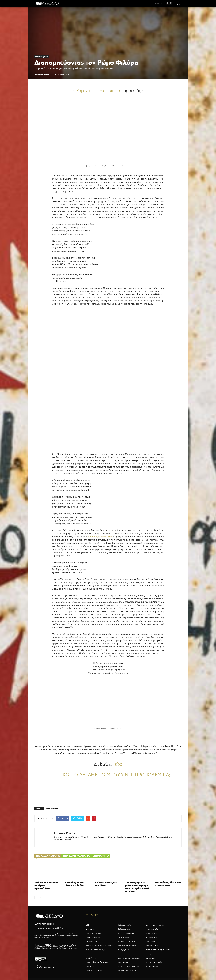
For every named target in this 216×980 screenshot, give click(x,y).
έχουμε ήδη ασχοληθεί (100, 537)
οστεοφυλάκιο (152, 946)
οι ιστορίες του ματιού (155, 925)
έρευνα (121, 954)
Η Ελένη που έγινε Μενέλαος (106, 884)
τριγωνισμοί (151, 958)
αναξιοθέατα (91, 958)
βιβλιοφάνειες (124, 929)
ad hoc (89, 925)
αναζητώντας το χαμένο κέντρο (99, 946)
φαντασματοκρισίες (154, 962)
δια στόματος (124, 937)
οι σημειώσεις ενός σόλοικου (158, 950)
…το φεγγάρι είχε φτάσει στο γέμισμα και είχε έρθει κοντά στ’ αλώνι (137, 887)
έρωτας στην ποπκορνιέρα (129, 958)
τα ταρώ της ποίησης (155, 954)
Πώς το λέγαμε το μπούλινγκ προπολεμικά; (115, 775)
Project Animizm (93, 937)
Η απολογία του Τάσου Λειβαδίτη (74, 884)
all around (90, 929)
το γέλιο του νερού (126, 933)
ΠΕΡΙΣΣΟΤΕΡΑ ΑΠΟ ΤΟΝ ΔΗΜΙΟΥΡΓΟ (86, 856)
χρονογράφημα (152, 966)
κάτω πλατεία (152, 933)
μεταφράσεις (152, 942)
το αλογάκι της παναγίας (96, 950)
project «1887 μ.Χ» (93, 933)
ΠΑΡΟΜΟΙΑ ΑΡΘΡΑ (48, 856)
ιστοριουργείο (42, 57)
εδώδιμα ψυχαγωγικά (127, 946)
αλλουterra (90, 954)
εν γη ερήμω (124, 950)
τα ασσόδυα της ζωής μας (97, 962)
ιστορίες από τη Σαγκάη (128, 970)
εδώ (119, 764)
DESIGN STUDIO (45, 968)
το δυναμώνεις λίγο (126, 942)
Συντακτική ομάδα (44, 924)
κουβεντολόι (151, 937)
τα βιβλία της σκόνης (94, 970)
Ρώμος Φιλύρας (52, 809)
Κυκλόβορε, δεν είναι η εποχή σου (168, 884)
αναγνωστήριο (92, 942)
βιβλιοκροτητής (125, 925)
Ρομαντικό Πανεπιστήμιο (99, 91)
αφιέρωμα (90, 966)
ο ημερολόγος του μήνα (128, 966)
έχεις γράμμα (124, 962)
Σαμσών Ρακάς (43, 75)
